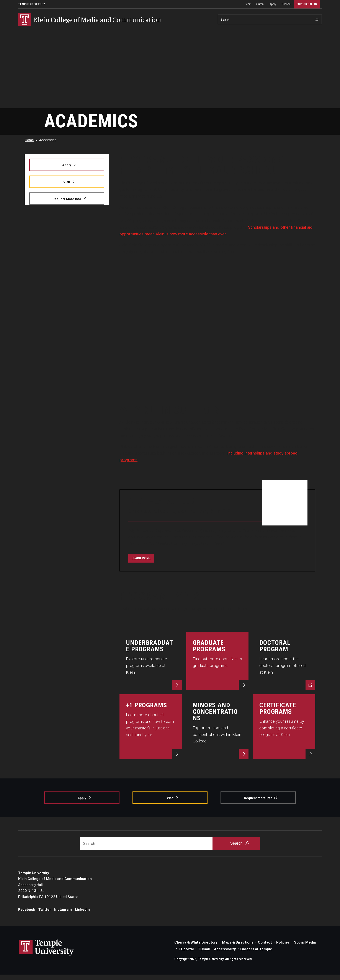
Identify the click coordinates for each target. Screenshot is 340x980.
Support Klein (307, 4)
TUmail (204, 949)
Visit (248, 4)
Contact (265, 942)
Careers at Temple (256, 949)
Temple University (32, 4)
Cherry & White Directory (196, 942)
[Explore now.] (151, 661)
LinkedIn (82, 909)
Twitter (45, 909)
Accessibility (225, 949)
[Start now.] (284, 727)
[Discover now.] (284, 661)
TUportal (286, 4)
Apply (273, 4)
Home (29, 140)
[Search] (270, 19)
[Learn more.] (141, 558)
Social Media (305, 942)
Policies (283, 942)
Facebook (27, 909)
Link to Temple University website (46, 948)
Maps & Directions (238, 942)
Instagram (63, 909)
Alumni (260, 4)
